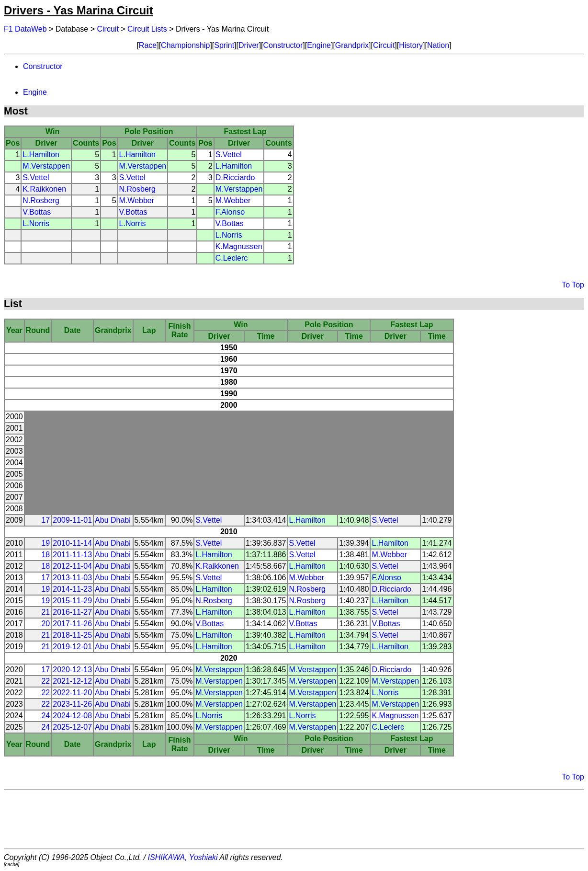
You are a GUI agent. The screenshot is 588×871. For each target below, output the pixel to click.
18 (45, 555)
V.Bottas (37, 212)
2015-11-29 (72, 601)
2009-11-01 (72, 520)
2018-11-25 (72, 635)
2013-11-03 (72, 578)
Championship (185, 45)
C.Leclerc (232, 258)
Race (148, 45)
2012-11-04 (72, 566)
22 (45, 681)
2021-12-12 (72, 681)
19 (45, 543)
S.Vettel (229, 155)
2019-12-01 (72, 647)
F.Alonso (230, 212)
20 (45, 624)
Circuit (108, 29)
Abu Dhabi (113, 520)
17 (45, 520)
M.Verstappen (46, 166)
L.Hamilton (41, 155)
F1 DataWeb (25, 29)
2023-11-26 (72, 704)
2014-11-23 (72, 589)
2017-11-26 (72, 624)
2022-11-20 (72, 693)
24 (45, 716)
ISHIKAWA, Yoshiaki (183, 857)
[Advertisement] (294, 819)
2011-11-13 (72, 555)
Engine (319, 45)
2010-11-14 (72, 543)
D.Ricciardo (235, 178)
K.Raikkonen (44, 189)
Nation (438, 45)
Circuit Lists (147, 29)
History (411, 45)
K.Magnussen (239, 246)
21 (45, 612)
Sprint (224, 45)
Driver (249, 45)
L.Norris (36, 223)
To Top (573, 285)
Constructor (283, 45)
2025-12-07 (72, 727)
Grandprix (352, 45)
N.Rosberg (137, 189)
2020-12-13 (72, 670)
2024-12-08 (72, 716)
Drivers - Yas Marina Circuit (79, 10)
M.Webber (137, 201)
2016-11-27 (72, 612)
